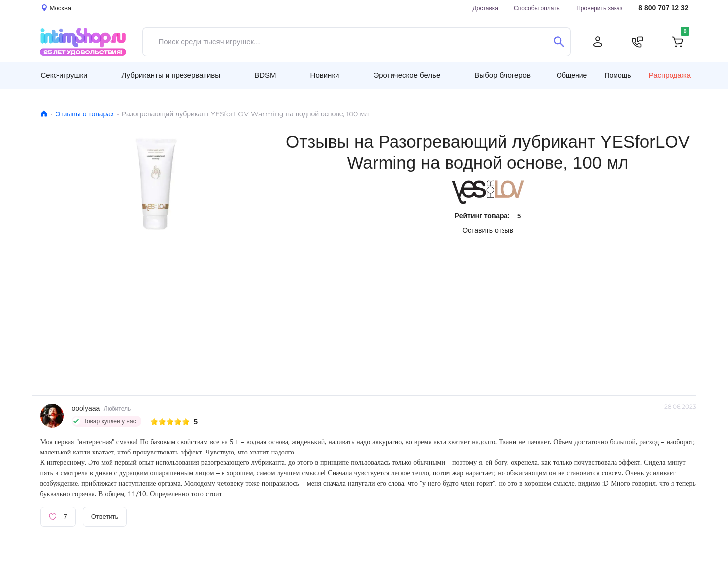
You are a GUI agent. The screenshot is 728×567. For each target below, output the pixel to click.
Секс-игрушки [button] (64, 75)
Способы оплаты (537, 8)
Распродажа (670, 75)
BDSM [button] (265, 75)
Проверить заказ (599, 8)
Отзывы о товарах (85, 114)
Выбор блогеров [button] (503, 75)
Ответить (105, 516)
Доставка (485, 8)
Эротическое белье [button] (407, 75)
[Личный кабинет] (598, 42)
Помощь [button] (618, 75)
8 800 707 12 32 (663, 8)
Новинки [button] (325, 75)
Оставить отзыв (488, 230)
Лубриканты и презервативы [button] (171, 75)
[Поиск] (559, 42)
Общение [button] (572, 75)
